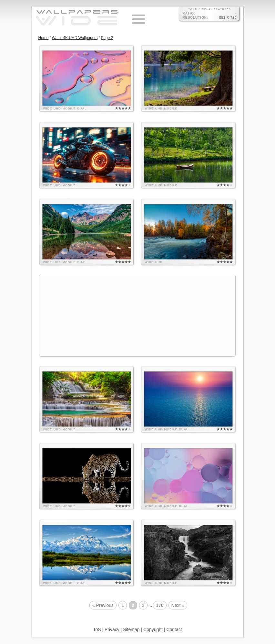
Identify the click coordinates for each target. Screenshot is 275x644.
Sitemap (131, 629)
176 (160, 605)
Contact (174, 629)
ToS (97, 629)
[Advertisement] (137, 316)
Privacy (112, 629)
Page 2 (107, 38)
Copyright (153, 629)
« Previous (103, 605)
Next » (178, 605)
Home (44, 38)
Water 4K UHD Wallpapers (75, 38)
